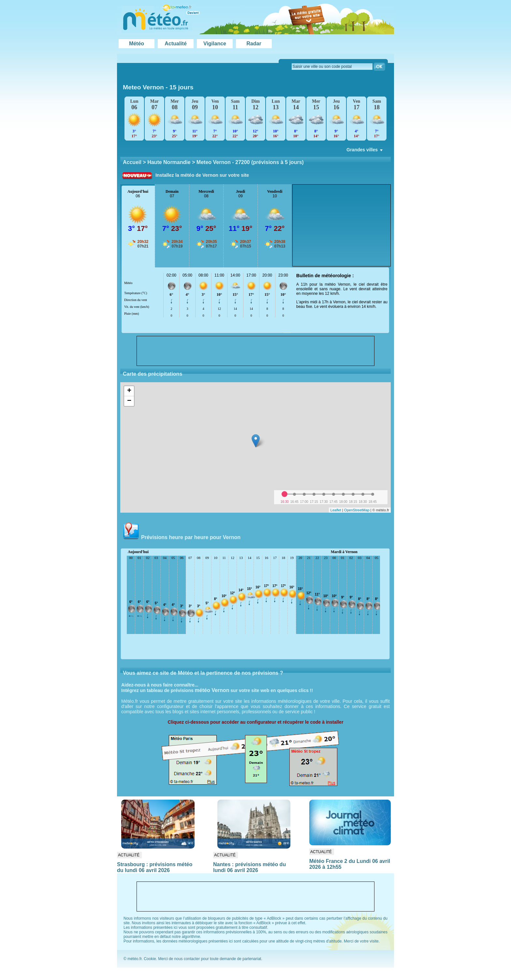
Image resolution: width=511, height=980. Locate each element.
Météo (137, 44)
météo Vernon (212, 690)
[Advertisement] (342, 225)
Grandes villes (365, 151)
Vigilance (215, 44)
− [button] (129, 401)
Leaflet (336, 510)
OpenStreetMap (357, 510)
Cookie (150, 959)
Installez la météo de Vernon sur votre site (202, 175)
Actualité (176, 44)
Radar (254, 44)
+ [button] (129, 391)
